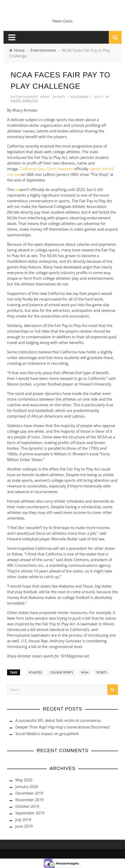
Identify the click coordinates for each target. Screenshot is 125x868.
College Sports (61, 672)
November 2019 (29, 800)
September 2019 (30, 813)
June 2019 (24, 826)
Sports (59, 97)
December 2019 (29, 793)
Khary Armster (24, 101)
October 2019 (27, 806)
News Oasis (62, 21)
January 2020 (27, 787)
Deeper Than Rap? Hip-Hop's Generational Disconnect (63, 727)
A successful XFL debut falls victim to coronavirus (58, 720)
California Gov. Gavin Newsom (46, 169)
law (17, 190)
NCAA (85, 672)
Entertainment (24, 97)
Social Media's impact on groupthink (47, 734)
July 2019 (23, 820)
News (45, 97)
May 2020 (24, 780)
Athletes (35, 672)
